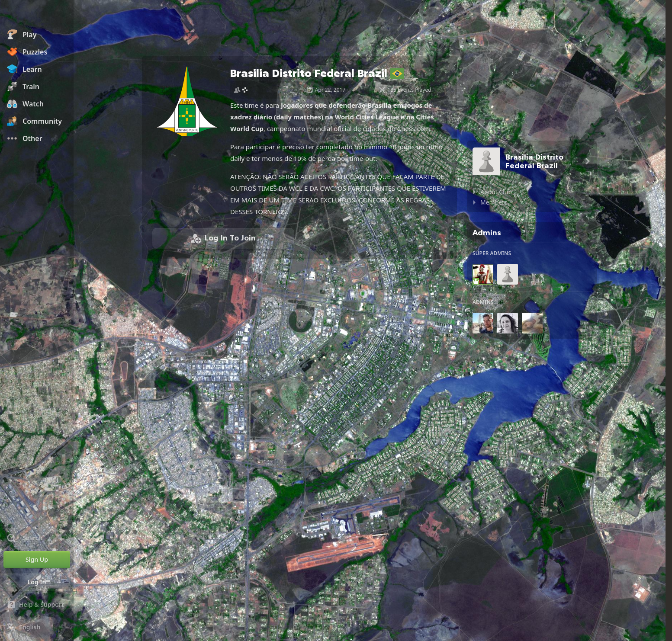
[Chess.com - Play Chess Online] (37, 15)
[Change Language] (37, 627)
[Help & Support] (37, 605)
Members (494, 202)
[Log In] (37, 582)
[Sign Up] (37, 560)
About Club (496, 192)
